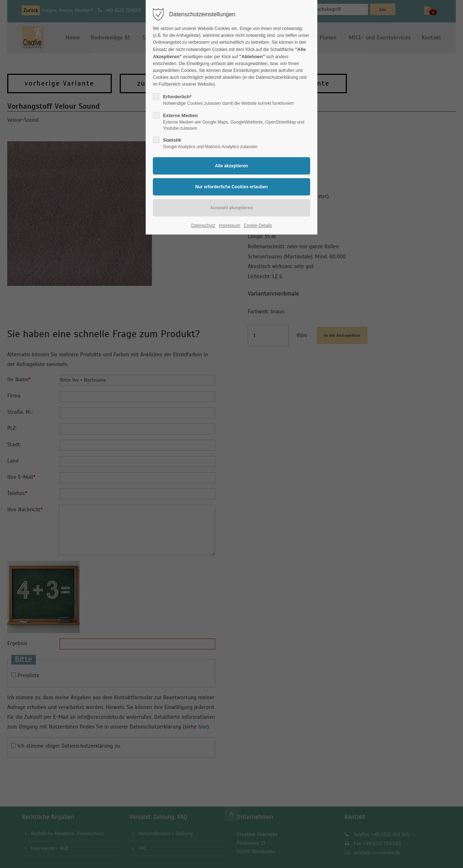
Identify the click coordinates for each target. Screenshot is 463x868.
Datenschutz (203, 225)
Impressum (230, 225)
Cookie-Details (258, 225)
